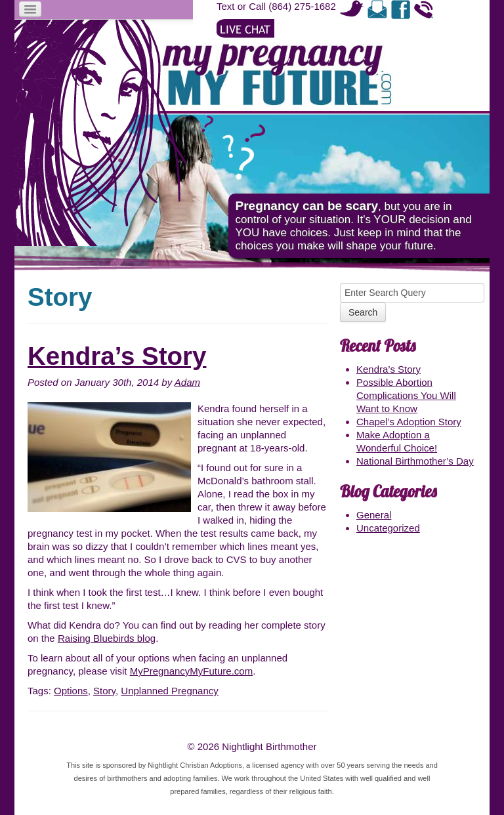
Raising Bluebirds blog (107, 638)
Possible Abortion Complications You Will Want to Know (406, 395)
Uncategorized (388, 528)
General (374, 515)
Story (104, 691)
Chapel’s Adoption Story (409, 422)
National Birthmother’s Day (415, 461)
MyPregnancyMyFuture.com (192, 671)
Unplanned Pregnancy (169, 691)
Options (71, 691)
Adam (187, 382)
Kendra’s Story (117, 356)
